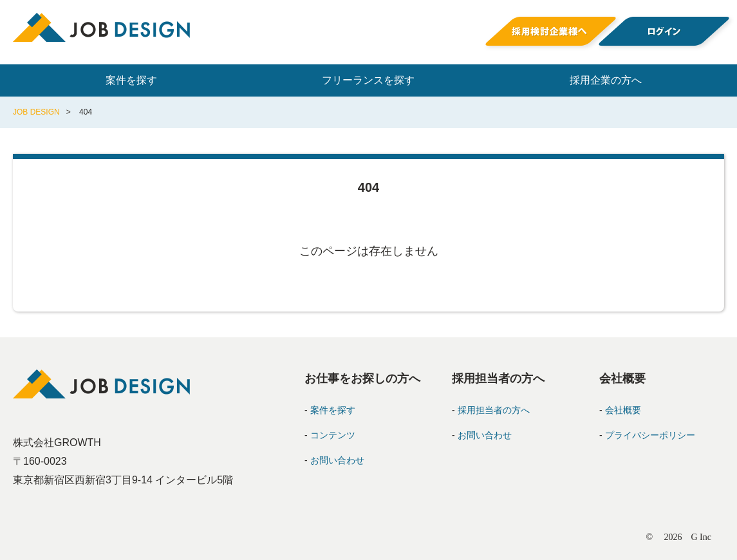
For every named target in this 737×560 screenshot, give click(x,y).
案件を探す (131, 80)
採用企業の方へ (606, 80)
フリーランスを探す (368, 80)
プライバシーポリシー (650, 435)
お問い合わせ (337, 460)
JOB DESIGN (36, 112)
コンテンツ (333, 435)
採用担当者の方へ (494, 410)
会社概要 (623, 410)
